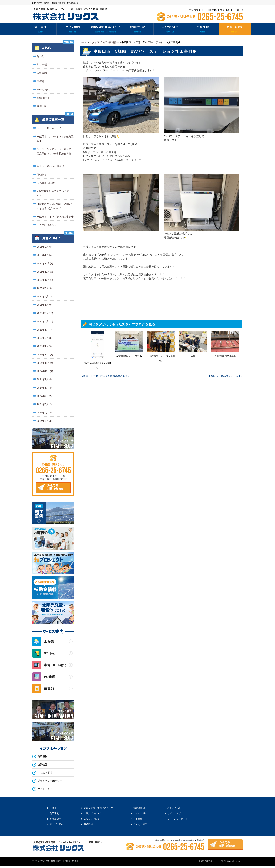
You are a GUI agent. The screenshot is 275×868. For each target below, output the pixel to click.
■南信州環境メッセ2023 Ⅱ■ (129, 356)
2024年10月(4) (45, 371)
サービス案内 (57, 824)
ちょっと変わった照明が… (52, 166)
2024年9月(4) (44, 379)
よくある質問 (45, 773)
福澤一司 (42, 106)
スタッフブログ (98, 42)
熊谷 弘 (41, 56)
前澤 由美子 (43, 98)
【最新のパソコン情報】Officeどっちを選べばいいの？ (55, 206)
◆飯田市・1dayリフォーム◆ (224, 376)
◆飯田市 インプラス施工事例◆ (55, 217)
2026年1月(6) (44, 255)
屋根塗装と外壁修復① (225, 356)
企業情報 (42, 765)
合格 (193, 356)
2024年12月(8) (45, 355)
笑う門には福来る (47, 225)
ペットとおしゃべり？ (49, 128)
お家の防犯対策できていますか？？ (53, 193)
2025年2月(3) (44, 338)
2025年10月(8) (45, 280)
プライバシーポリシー (50, 781)
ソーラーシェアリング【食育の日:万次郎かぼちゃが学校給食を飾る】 (56, 154)
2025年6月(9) (44, 305)
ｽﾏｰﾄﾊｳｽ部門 (44, 90)
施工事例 (54, 813)
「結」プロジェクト (94, 813)
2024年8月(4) (44, 388)
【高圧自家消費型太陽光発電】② (97, 366)
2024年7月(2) (44, 396)
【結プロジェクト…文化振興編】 (161, 358)
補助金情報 (139, 808)
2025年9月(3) (44, 288)
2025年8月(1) (44, 296)
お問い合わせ (174, 808)
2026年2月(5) (44, 247)
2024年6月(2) (44, 404)
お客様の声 (56, 819)
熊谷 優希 (42, 65)
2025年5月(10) (45, 313)
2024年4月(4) (44, 413)
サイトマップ (45, 789)
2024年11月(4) (45, 363)
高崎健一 (114, 42)
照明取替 (42, 175)
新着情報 (42, 756)
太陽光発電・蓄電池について (98, 808)
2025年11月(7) (45, 272)
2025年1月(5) (44, 346)
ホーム (83, 42)
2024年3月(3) (44, 421)
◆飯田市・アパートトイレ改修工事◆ (55, 139)
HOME (53, 808)
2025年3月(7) (44, 330)
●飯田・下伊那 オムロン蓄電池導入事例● (105, 376)
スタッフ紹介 (140, 813)
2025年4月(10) (45, 321)
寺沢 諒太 (42, 73)
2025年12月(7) (45, 263)
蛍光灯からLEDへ (47, 183)
